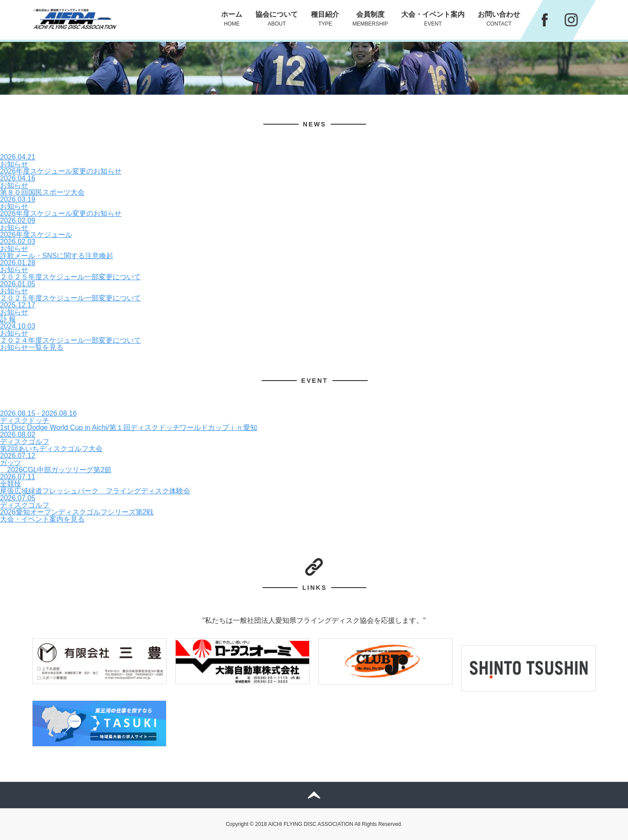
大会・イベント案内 (433, 19)
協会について (277, 19)
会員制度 (370, 19)
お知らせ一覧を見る (32, 347)
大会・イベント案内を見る (42, 519)
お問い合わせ (499, 19)
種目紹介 (325, 19)
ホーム (232, 19)
